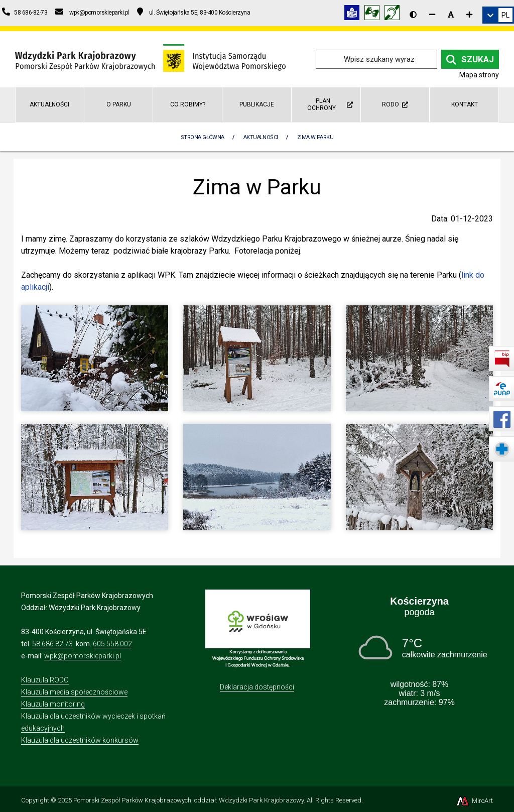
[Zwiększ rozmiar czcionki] (469, 15)
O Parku (119, 104)
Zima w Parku (315, 137)
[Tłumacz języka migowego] (374, 14)
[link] (498, 15)
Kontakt (465, 104)
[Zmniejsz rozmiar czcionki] (432, 15)
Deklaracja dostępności (257, 687)
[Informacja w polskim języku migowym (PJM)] (395, 14)
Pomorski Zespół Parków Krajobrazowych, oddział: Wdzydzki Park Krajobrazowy (188, 800)
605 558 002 (112, 644)
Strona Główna (203, 137)
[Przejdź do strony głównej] (150, 59)
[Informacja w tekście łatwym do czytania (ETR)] (354, 14)
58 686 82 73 (52, 644)
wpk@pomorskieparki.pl (83, 656)
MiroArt (474, 801)
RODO (395, 104)
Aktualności (49, 104)
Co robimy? (188, 104)
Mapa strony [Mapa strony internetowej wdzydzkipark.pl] (479, 75)
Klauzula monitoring (53, 704)
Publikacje (257, 104)
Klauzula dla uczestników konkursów (80, 740)
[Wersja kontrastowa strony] (413, 15)
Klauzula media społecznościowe (74, 692)
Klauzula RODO (45, 680)
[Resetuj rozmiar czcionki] (451, 15)
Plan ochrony (330, 104)
